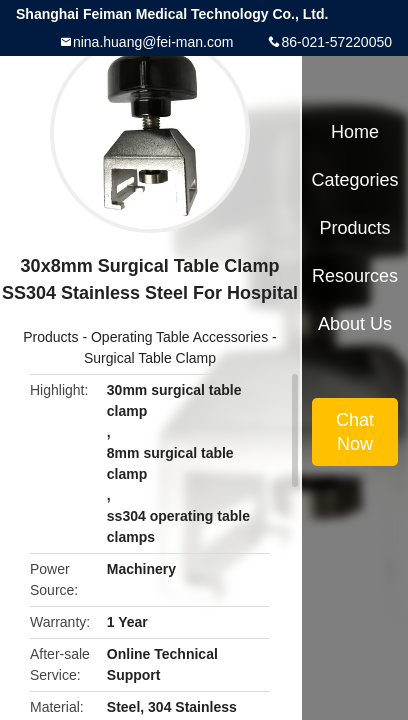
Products (50, 337)
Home (355, 132)
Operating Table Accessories (179, 337)
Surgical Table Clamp (150, 358)
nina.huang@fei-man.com (153, 42)
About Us (355, 324)
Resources (355, 276)
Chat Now (355, 432)
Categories (354, 180)
